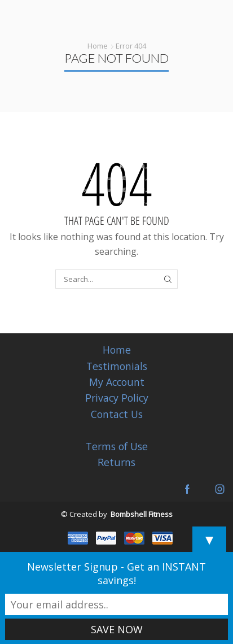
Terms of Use (117, 446)
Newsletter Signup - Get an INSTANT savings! (116, 573)
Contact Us (117, 414)
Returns (116, 462)
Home (98, 46)
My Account (117, 382)
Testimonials (117, 366)
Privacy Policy (117, 398)
